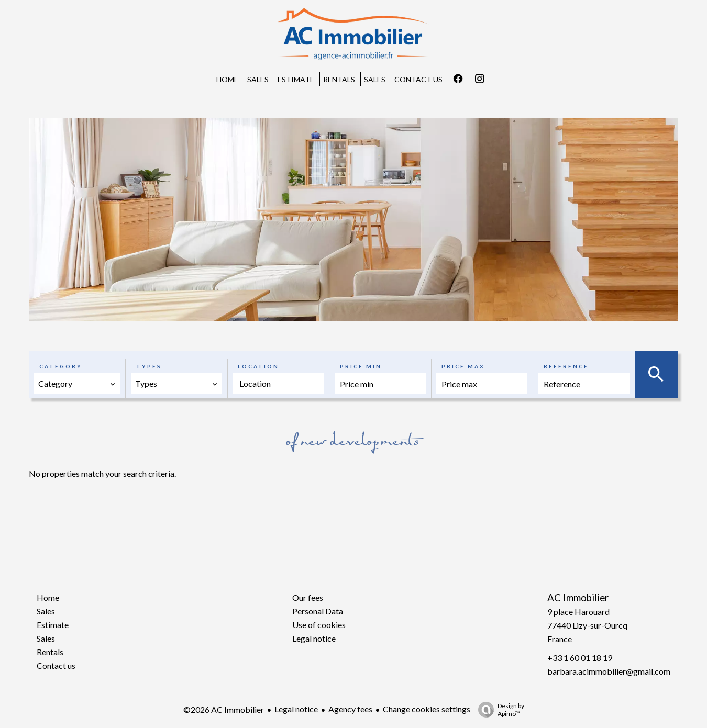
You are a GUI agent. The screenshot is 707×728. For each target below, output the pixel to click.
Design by (499, 710)
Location (258, 366)
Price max (463, 366)
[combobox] (77, 384)
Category (61, 366)
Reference (566, 366)
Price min (361, 366)
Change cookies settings (427, 709)
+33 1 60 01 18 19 (580, 658)
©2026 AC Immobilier (224, 709)
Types (149, 366)
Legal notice (296, 709)
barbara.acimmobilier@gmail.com (609, 671)
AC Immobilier (578, 598)
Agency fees (350, 709)
